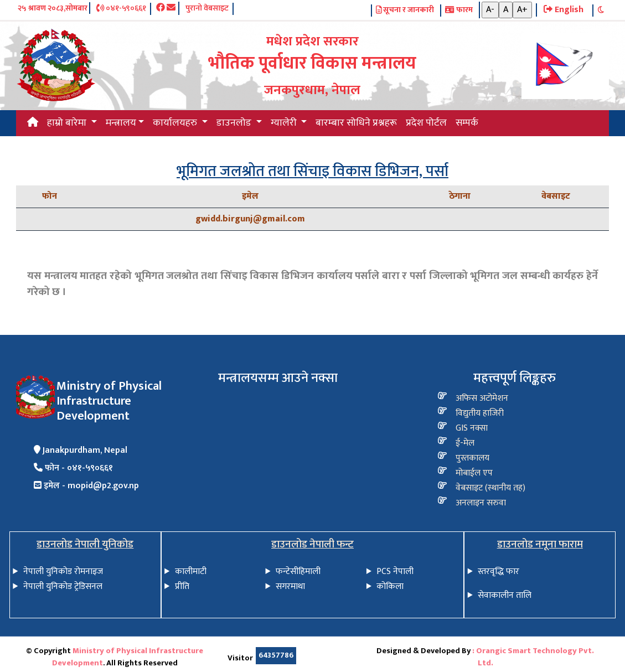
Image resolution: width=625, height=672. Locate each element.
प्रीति (182, 586)
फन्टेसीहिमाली (298, 572)
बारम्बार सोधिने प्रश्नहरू (356, 123)
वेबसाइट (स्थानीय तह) (490, 488)
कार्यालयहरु (176, 123)
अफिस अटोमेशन (482, 398)
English (564, 10)
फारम (459, 11)
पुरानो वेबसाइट (207, 9)
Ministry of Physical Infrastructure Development (128, 657)
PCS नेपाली (395, 572)
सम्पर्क (467, 123)
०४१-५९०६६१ (121, 9)
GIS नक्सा (472, 428)
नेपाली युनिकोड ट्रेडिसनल (63, 586)
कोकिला (390, 586)
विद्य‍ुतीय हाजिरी (480, 413)
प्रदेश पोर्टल (426, 123)
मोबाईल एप (474, 473)
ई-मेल (465, 443)
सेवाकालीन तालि (505, 595)
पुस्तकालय (472, 458)
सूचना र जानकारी (405, 11)
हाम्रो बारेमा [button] (68, 123)
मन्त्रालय (121, 123)
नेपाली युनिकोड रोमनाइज (63, 572)
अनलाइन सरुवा (481, 503)
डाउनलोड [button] (235, 123)
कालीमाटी (191, 572)
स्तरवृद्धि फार (499, 572)
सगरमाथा (290, 586)
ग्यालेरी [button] (285, 123)
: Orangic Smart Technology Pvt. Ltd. (533, 657)
